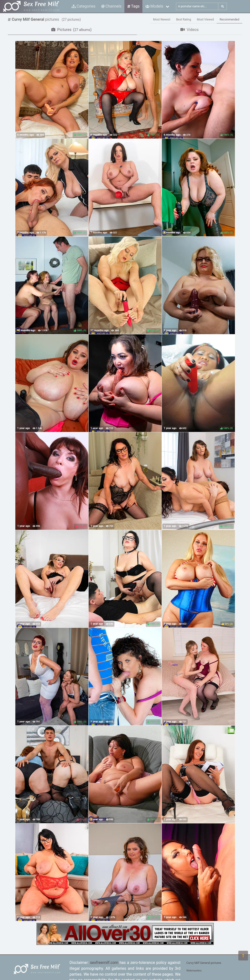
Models (154, 6)
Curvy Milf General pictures (204, 963)
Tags (133, 6)
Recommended (229, 20)
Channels (111, 6)
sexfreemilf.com (104, 963)
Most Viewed (205, 20)
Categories (83, 6)
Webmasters (194, 971)
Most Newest (162, 20)
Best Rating (184, 20)
